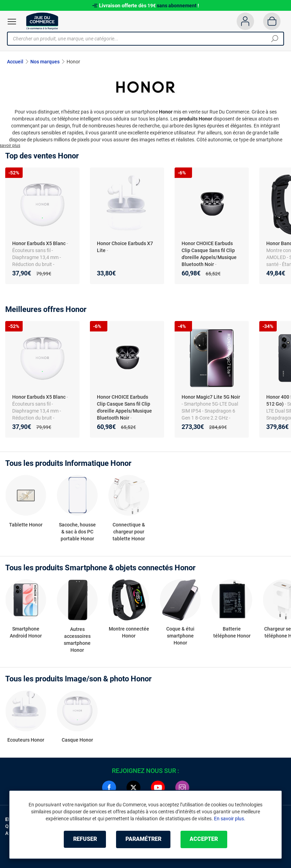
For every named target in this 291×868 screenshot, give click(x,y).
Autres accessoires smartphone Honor (77, 639)
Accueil (15, 62)
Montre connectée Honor (129, 632)
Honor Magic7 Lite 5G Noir (211, 397)
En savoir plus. (230, 819)
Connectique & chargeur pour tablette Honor (129, 532)
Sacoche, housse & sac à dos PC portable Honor (77, 532)
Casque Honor (77, 740)
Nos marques (45, 62)
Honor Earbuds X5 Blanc (39, 243)
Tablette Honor (26, 525)
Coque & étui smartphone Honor (180, 636)
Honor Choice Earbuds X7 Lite (125, 247)
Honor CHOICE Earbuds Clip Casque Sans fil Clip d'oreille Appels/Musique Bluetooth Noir (209, 254)
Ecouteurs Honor (26, 740)
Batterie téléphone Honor (232, 632)
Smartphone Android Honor (26, 632)
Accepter (205, 839)
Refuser (84, 839)
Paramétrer (143, 839)
